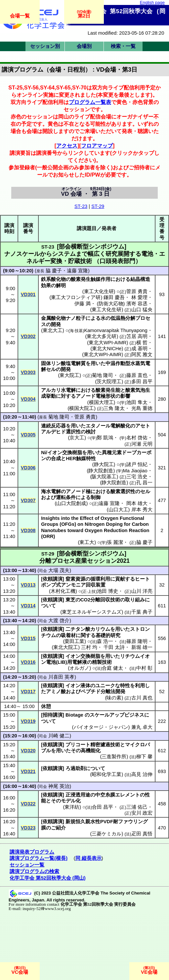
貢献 (120, 579)
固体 (46, 363)
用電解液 (77, 662)
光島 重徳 (142, 408)
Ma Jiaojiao (135, 471)
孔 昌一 (144, 483)
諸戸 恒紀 (137, 464)
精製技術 (102, 662)
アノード (86, 396)
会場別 (84, 46)
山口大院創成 (71, 503)
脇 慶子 (54, 271)
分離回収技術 (105, 600)
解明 (61, 286)
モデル (68, 801)
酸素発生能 (108, 390)
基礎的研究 (108, 635)
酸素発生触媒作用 (91, 279)
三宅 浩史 (137, 477)
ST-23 (81, 206)
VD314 (28, 606)
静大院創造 (101, 471)
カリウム (100, 629)
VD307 (28, 500)
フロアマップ (97, 146)
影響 (125, 396)
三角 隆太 (114, 408)
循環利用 (100, 579)
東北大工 (53, 330)
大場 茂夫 (59, 570)
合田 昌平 (103, 807)
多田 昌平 (142, 382)
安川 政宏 (142, 813)
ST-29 (98, 206)
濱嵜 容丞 (137, 304)
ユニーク (105, 686)
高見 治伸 (142, 774)
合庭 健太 (112, 668)
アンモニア (73, 585)
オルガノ (79, 668)
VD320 (28, 751)
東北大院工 (66, 647)
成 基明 (139, 349)
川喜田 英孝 (61, 677)
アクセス (67, 146)
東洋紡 (72, 807)
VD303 (28, 372)
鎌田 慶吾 (114, 297)
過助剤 (78, 768)
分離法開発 (113, 692)
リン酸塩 (61, 363)
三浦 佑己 (137, 807)
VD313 (28, 585)
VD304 (28, 399)
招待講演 (53, 715)
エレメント (127, 795)
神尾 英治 (59, 786)
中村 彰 (144, 668)
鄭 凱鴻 (105, 438)
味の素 (114, 698)
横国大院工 (82, 408)
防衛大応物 (111, 304)
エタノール (98, 426)
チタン (78, 629)
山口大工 (118, 510)
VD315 (28, 638)
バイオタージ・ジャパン (101, 727)
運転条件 (66, 497)
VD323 (28, 828)
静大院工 (104, 464)
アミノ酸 (56, 692)
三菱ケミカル (106, 834)
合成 (56, 458)
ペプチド (91, 692)
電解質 (78, 363)
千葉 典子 (142, 612)
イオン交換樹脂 (65, 453)
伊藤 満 (83, 304)
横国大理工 (101, 402)
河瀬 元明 (142, 444)
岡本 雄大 (137, 503)
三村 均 (89, 647)
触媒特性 (86, 458)
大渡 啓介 (59, 621)
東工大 (87, 542)
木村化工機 (63, 591)
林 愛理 (139, 297)
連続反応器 (53, 426)
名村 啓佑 (137, 438)
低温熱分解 (123, 318)
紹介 (61, 828)
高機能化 (91, 751)
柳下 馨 (144, 757)
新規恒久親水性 (83, 822)
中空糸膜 (105, 795)
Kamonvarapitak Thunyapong (116, 330)
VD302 (28, 336)
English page (152, 2)
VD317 (28, 692)
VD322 (28, 804)
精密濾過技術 (105, 745)
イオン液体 (78, 686)
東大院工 (69, 375)
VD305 (28, 435)
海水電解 (51, 491)
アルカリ (51, 390)
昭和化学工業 (106, 774)
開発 (56, 324)
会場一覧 (20, 16)
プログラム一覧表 (90, 102)
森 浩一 (105, 641)
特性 (125, 686)
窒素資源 (75, 579)
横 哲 (142, 343)
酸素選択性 (123, 491)
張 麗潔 (115, 542)
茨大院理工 (109, 382)
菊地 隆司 (103, 375)
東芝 (70, 600)
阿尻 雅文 (142, 355)
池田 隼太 (137, 402)
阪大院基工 (104, 477)
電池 (51, 662)
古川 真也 (142, 698)
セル (51, 369)
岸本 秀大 (142, 510)
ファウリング (133, 822)
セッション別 (45, 46)
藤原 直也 (137, 375)
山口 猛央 (142, 310)
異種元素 (112, 453)
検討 (91, 432)
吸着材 (68, 635)
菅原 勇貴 (137, 291)
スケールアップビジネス (117, 715)
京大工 (77, 438)
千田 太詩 (114, 647)
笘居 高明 (137, 336)
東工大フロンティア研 (76, 297)
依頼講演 (53, 579)
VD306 (28, 468)
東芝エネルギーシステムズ (92, 612)
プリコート (78, 745)
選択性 (73, 432)
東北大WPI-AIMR (107, 343)
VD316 (28, 662)
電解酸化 (120, 426)
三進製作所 (114, 757)
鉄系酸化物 (53, 279)
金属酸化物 (53, 318)
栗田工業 (74, 641)
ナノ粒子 (76, 318)
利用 (140, 686)
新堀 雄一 (142, 647)
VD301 (28, 294)
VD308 (28, 530)
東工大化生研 (99, 291)
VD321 (28, 771)
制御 (96, 497)
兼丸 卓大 (142, 727)
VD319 (28, 721)
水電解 (68, 390)
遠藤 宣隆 (77, 271)
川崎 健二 (59, 736)
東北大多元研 (102, 336)
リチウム (130, 656)
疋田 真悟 (142, 834)
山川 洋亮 (142, 591)
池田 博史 (107, 591)
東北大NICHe (107, 349)
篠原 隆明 (137, 641)
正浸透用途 (78, 795)
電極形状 (106, 396)
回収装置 (96, 585)
